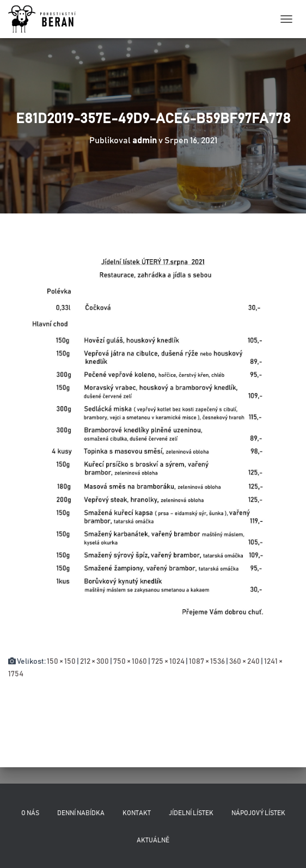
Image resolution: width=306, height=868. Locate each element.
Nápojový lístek (258, 813)
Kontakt (137, 813)
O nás (30, 813)
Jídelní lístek (191, 813)
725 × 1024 (168, 662)
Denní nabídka (81, 813)
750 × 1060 (130, 662)
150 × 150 (61, 662)
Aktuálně (153, 840)
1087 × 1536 (207, 662)
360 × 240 (244, 662)
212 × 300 (94, 662)
